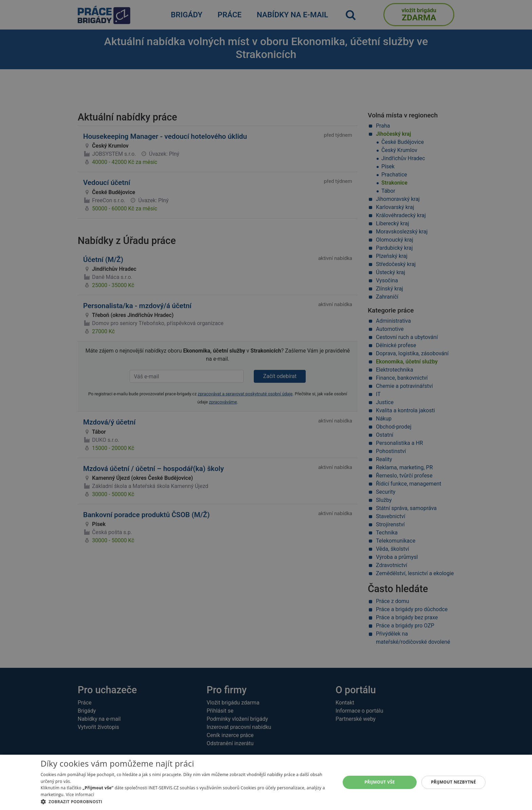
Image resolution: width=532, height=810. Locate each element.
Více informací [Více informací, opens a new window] (80, 795)
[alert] (266, 405)
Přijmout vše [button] (379, 782)
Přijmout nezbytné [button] (453, 782)
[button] (186, 802)
